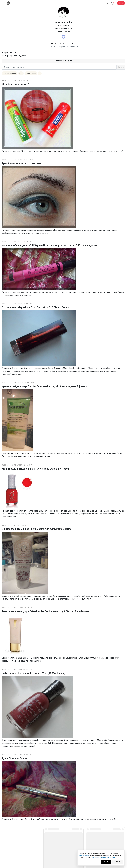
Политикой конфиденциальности (103, 857)
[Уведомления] (112, 3)
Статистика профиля (63, 61)
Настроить (117, 862)
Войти (121, 3)
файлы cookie (84, 855)
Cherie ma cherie (10, 73)
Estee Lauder (31, 73)
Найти (121, 67)
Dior (21, 73)
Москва (67, 32)
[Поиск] (107, 3)
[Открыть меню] (3, 3)
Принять (106, 862)
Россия (60, 32)
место (53, 47)
